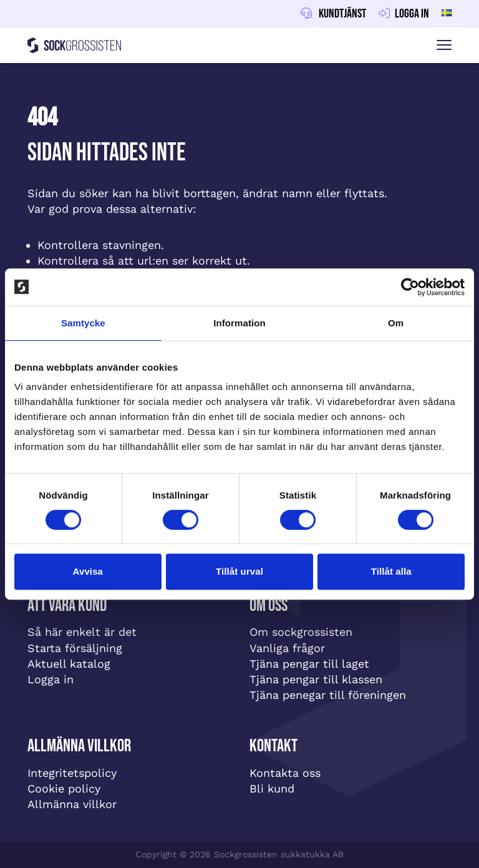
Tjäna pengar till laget (309, 664)
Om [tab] (396, 323)
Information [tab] (239, 323)
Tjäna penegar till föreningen (328, 695)
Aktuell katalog (69, 664)
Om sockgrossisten (301, 632)
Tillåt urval (239, 571)
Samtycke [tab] (83, 323)
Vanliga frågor (287, 648)
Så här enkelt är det (82, 632)
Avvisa (88, 571)
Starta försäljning (75, 648)
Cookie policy (64, 788)
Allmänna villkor (72, 804)
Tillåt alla (391, 571)
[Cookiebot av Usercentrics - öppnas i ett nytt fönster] (410, 287)
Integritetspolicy (72, 773)
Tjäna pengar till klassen (316, 679)
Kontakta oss (285, 773)
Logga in (51, 679)
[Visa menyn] (444, 45)
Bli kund (272, 788)
